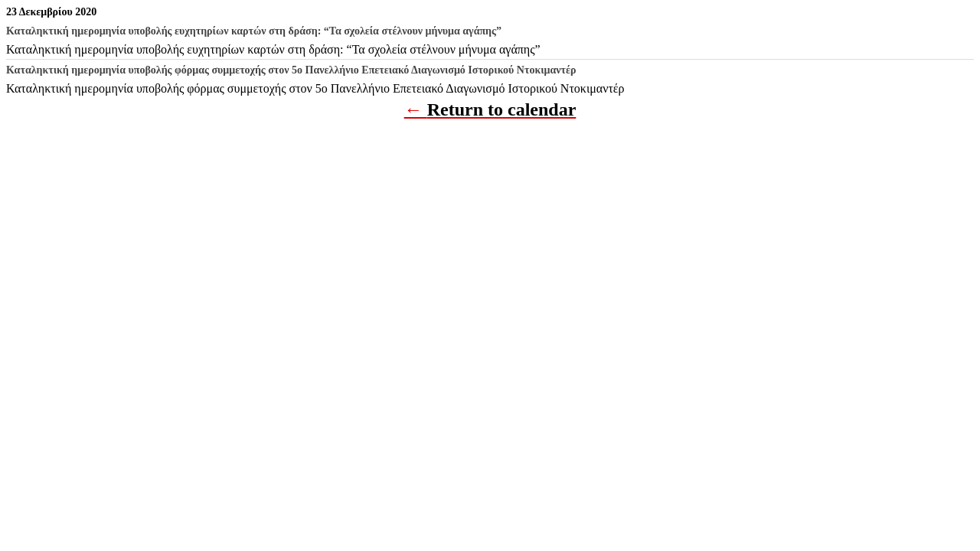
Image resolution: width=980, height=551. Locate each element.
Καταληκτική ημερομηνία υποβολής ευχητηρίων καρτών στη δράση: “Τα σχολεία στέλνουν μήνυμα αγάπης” (273, 49)
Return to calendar (502, 109)
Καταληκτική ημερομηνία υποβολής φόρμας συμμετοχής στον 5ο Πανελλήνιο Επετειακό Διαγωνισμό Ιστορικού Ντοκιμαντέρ (315, 88)
